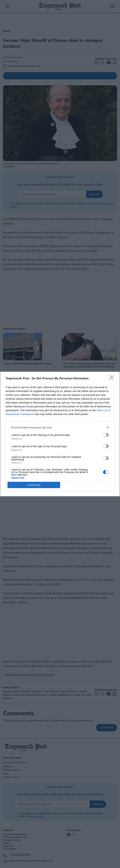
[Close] (113, 379)
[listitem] (60, 427)
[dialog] (60, 434)
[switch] (106, 435)
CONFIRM (34, 485)
